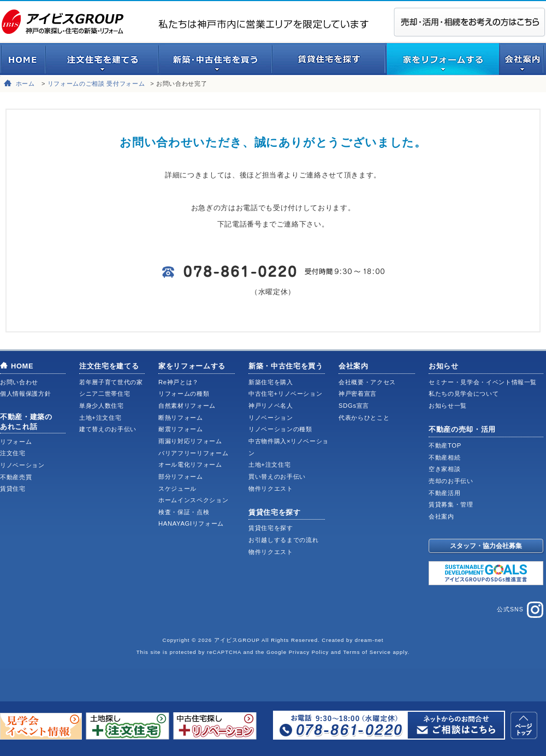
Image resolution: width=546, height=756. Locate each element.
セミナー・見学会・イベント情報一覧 (483, 382)
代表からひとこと (364, 418)
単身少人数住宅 (102, 406)
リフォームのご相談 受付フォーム (96, 84)
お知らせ (444, 366)
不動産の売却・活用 (462, 429)
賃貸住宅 (13, 489)
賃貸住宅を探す (275, 512)
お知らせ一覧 (448, 406)
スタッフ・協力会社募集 (486, 546)
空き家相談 (444, 469)
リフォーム (16, 442)
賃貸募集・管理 (451, 504)
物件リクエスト (271, 489)
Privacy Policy (309, 652)
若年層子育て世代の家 (111, 382)
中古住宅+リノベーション (285, 394)
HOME (22, 366)
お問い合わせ (19, 382)
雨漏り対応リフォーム (190, 441)
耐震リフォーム (181, 429)
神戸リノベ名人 (271, 406)
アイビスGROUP (237, 640)
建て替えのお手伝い (108, 429)
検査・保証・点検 (184, 512)
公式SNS (520, 610)
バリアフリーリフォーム (193, 453)
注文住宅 (13, 453)
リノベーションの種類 (280, 429)
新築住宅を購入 (271, 382)
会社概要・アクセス (367, 382)
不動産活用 (444, 493)
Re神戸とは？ (179, 382)
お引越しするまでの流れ (283, 540)
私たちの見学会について (464, 394)
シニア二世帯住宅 (105, 394)
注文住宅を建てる (109, 366)
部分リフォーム (181, 477)
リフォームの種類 (184, 394)
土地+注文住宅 (100, 418)
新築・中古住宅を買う (286, 366)
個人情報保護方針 (25, 394)
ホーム (25, 84)
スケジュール (177, 489)
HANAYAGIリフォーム (191, 523)
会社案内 (354, 366)
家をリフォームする (192, 366)
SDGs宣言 (354, 406)
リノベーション (22, 465)
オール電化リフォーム (190, 465)
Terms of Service (367, 652)
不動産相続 (444, 457)
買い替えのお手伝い (277, 477)
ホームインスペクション (193, 500)
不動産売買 (16, 477)
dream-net (369, 640)
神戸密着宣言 (358, 394)
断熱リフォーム (181, 418)
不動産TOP (445, 445)
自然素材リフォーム (187, 406)
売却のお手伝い (451, 481)
